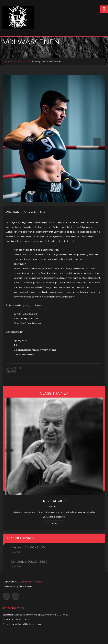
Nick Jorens (25, 586)
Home (8, 61)
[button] (11, 138)
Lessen (22, 61)
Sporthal (16, 552)
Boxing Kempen (33, 582)
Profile (54, 523)
